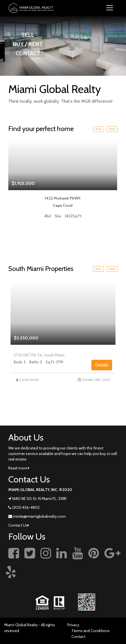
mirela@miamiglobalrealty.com (39, 516)
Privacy (73, 625)
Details (102, 365)
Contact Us (19, 525)
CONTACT (28, 53)
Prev (98, 129)
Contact (78, 637)
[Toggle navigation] (110, 8)
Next (112, 129)
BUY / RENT (28, 44)
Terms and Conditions (91, 631)
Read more (19, 468)
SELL (28, 35)
